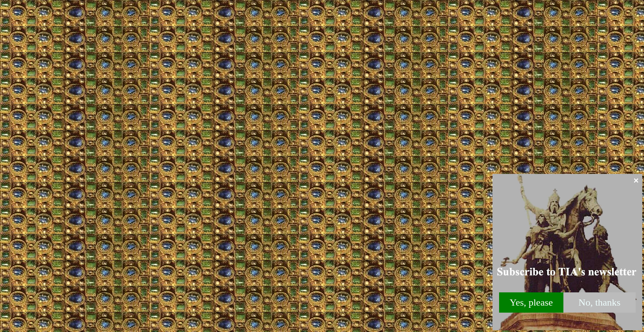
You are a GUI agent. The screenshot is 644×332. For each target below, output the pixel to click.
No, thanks (599, 302)
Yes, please (531, 302)
